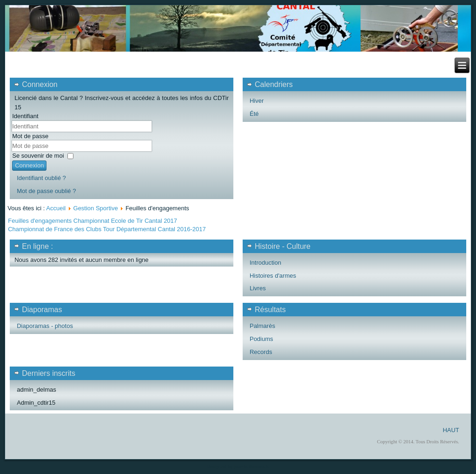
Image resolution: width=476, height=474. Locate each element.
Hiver (257, 101)
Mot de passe (30, 136)
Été (254, 114)
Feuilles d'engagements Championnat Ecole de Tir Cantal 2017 (93, 221)
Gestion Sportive (96, 208)
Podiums (261, 339)
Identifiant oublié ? (41, 178)
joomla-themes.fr (251, 467)
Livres (258, 288)
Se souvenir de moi (38, 156)
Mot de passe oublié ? (46, 191)
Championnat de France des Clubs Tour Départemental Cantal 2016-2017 (107, 229)
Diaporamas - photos (45, 326)
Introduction (265, 263)
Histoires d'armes (273, 276)
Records (261, 352)
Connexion (29, 165)
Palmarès (262, 326)
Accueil (56, 208)
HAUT (451, 430)
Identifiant (25, 116)
